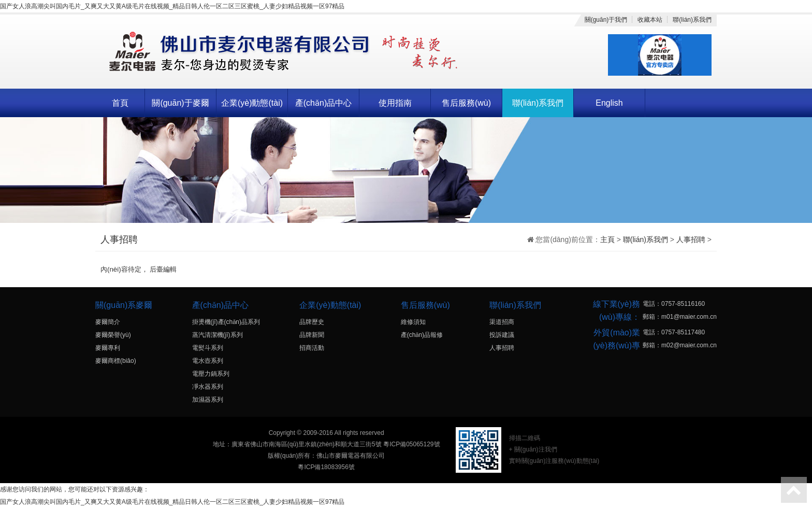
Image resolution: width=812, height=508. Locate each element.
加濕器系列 (208, 400)
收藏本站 (650, 20)
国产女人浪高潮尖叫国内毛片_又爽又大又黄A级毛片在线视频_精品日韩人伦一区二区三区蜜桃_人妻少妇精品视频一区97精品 (172, 6)
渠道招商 (502, 322)
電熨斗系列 (208, 348)
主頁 (607, 239)
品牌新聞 (312, 335)
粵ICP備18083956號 (326, 467)
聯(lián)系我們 (692, 20)
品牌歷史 (312, 322)
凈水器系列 (208, 387)
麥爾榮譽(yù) (113, 335)
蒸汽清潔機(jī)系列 (218, 335)
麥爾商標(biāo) (116, 361)
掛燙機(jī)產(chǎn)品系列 (226, 322)
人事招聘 (691, 239)
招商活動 (312, 348)
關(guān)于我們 (606, 20)
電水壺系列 (208, 361)
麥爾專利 (108, 348)
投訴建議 (502, 335)
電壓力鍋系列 (211, 374)
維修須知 (413, 322)
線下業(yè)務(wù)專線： (617, 311)
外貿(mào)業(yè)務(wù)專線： (617, 345)
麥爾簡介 (108, 322)
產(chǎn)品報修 (422, 335)
